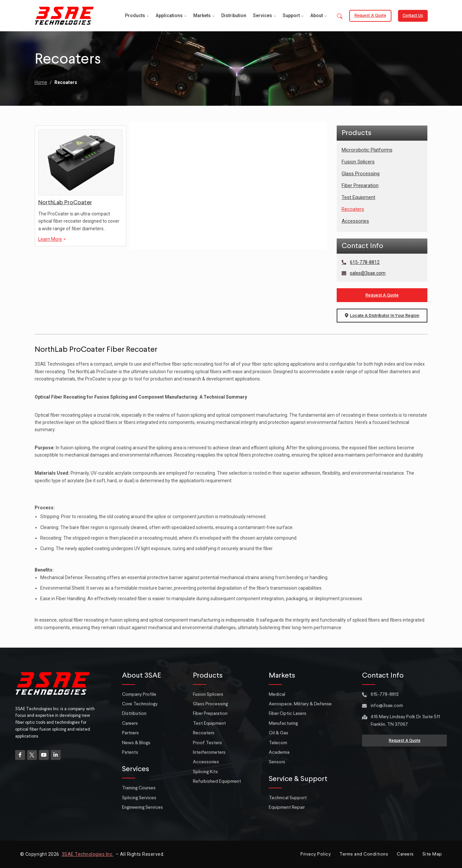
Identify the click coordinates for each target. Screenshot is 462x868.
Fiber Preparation (360, 185)
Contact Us (413, 15)
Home (41, 82)
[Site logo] (64, 15)
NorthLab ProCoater (65, 203)
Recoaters (353, 209)
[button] (340, 17)
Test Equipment (358, 197)
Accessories (355, 221)
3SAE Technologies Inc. (88, 854)
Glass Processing (361, 174)
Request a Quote (370, 15)
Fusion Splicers (358, 162)
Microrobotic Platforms (367, 150)
